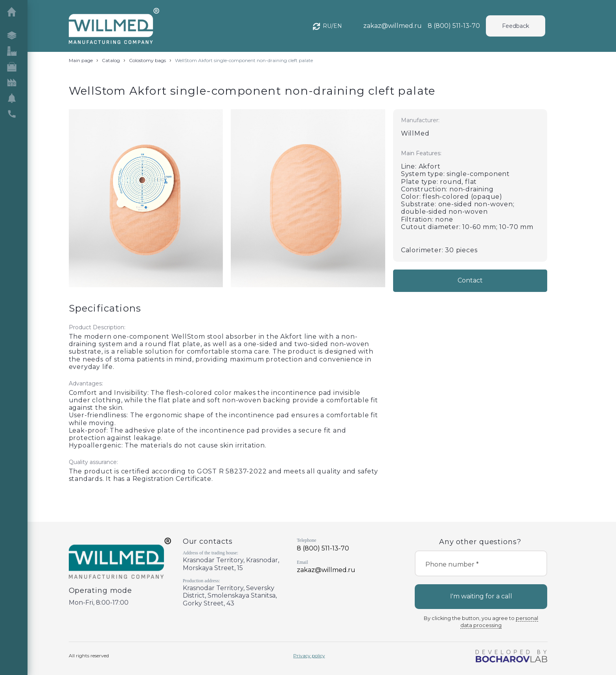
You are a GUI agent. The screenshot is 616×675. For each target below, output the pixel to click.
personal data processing (499, 622)
